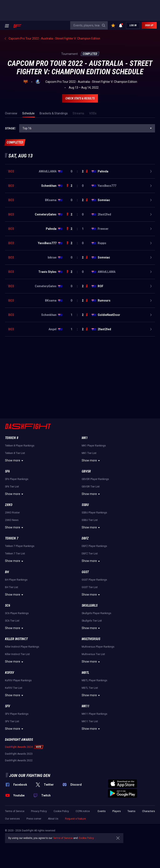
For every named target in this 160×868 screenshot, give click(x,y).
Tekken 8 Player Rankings (20, 446)
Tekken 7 (12, 538)
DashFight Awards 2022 (19, 760)
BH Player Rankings (16, 580)
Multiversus (91, 639)
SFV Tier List (12, 721)
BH (7, 572)
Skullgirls (90, 605)
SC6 (8, 605)
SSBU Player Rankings (94, 513)
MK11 (86, 706)
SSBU (85, 505)
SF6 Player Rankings (17, 479)
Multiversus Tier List (93, 654)
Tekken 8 (12, 438)
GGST (85, 572)
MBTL (85, 673)
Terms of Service (15, 811)
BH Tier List (12, 587)
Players (117, 811)
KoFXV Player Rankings (18, 680)
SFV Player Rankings (17, 714)
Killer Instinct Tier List (17, 654)
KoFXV (9, 673)
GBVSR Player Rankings (95, 479)
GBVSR (86, 471)
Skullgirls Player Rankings (96, 613)
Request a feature (75, 819)
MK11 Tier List (90, 721)
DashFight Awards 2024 (19, 747)
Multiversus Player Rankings (98, 647)
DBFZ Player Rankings (94, 546)
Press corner (34, 819)
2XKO (9, 505)
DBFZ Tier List (90, 554)
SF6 (7, 471)
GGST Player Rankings (94, 580)
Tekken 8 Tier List (15, 453)
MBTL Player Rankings (94, 680)
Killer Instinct (16, 639)
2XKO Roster (12, 513)
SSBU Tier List (90, 520)
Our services (12, 819)
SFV (7, 706)
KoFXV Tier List (14, 688)
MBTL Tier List (90, 688)
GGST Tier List (90, 587)
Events (102, 811)
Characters (149, 811)
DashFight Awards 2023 (19, 754)
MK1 (85, 438)
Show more (15, 461)
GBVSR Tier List (91, 487)
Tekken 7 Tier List (15, 554)
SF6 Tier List (12, 487)
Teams (131, 811)
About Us (53, 819)
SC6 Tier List (12, 621)
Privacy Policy (39, 811)
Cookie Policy (61, 811)
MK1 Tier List (89, 453)
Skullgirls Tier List (92, 621)
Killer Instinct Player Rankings (22, 647)
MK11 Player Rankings (94, 714)
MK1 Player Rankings (94, 446)
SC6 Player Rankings (17, 613)
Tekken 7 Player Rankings (20, 546)
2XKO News (12, 520)
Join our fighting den (30, 775)
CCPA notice (83, 811)
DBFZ (85, 538)
